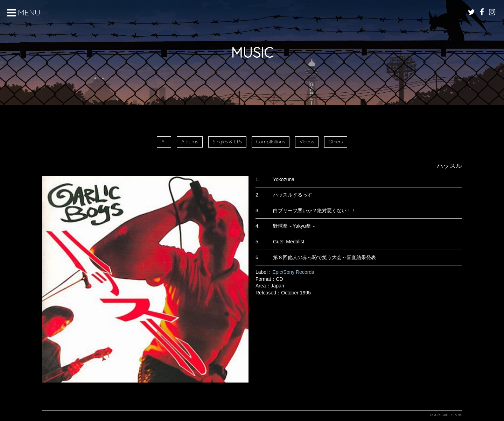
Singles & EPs (227, 142)
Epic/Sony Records (293, 272)
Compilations (271, 142)
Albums (190, 142)
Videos (307, 142)
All (164, 142)
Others (336, 142)
